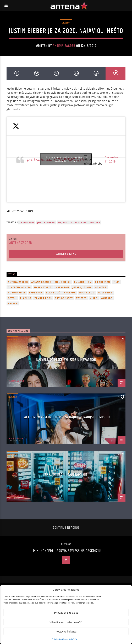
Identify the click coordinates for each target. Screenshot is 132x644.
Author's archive (66, 254)
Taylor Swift (64, 298)
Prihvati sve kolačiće (66, 613)
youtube (106, 298)
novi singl (105, 293)
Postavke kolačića (66, 631)
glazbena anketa (19, 287)
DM (90, 282)
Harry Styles (43, 287)
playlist (26, 298)
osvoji (12, 298)
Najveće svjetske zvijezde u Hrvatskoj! (67, 360)
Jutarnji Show (82, 287)
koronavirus (17, 293)
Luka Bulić (53, 293)
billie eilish (63, 282)
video (94, 298)
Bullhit (79, 282)
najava (63, 222)
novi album (79, 222)
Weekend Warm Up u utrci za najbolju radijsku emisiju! (67, 417)
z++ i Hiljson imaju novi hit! (67, 475)
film (116, 282)
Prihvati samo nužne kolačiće (66, 622)
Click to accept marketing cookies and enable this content (66, 159)
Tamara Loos (43, 298)
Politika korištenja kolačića (64, 639)
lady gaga (36, 293)
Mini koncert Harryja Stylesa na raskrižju (67, 551)
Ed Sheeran (103, 282)
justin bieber (46, 222)
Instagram (27, 222)
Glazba (66, 23)
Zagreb (13, 303)
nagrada (70, 293)
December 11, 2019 (112, 159)
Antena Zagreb (64, 46)
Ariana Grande (41, 282)
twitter (95, 222)
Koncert (101, 287)
